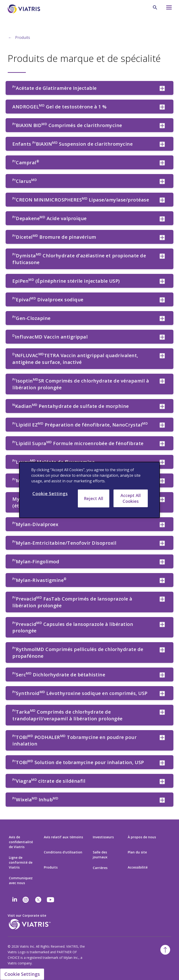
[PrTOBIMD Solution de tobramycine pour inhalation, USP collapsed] (162, 763)
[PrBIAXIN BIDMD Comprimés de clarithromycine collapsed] (162, 126)
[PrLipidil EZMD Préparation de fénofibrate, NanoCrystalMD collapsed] (162, 425)
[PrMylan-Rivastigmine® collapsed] (162, 581)
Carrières (100, 868)
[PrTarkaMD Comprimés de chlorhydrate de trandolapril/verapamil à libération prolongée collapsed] (162, 712)
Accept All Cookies (131, 498)
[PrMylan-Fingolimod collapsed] (162, 562)
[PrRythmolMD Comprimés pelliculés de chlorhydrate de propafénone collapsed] (162, 650)
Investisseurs (103, 837)
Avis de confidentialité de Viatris (21, 842)
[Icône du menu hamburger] (167, 9)
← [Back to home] (10, 37)
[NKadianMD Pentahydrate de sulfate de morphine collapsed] (162, 406)
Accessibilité (138, 867)
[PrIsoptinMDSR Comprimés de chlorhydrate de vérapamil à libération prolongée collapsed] (162, 381)
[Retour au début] (165, 950)
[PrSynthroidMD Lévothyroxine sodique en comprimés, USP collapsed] (162, 694)
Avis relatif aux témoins (63, 837)
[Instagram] (26, 900)
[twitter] (38, 900)
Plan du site (137, 852)
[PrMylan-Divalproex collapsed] (162, 525)
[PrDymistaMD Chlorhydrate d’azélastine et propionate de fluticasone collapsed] (162, 256)
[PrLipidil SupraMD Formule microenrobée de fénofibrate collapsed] (162, 444)
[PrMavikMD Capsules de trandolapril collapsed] (162, 481)
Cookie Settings (22, 974)
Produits (23, 37)
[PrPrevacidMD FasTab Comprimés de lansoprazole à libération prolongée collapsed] (162, 599)
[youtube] (51, 900)
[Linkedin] (15, 900)
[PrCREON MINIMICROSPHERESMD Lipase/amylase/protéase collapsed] (162, 200)
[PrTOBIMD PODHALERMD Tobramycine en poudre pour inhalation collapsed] (162, 738)
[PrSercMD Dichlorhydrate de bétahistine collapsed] (162, 675)
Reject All (94, 498)
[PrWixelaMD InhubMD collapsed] (162, 800)
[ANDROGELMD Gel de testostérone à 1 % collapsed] (162, 107)
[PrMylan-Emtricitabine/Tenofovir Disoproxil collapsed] (162, 543)
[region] (89, 490)
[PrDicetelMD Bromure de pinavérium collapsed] (162, 238)
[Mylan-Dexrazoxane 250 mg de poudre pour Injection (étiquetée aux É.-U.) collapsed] (162, 500)
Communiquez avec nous (21, 880)
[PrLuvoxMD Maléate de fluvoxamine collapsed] (162, 462)
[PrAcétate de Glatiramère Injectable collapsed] (162, 88)
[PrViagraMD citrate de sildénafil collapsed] (162, 782)
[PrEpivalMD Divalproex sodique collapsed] (162, 300)
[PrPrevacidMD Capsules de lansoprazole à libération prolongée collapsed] (162, 624)
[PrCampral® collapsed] (162, 163)
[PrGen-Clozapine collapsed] (162, 319)
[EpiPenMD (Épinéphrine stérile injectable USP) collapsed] (162, 281)
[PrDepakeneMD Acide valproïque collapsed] (162, 219)
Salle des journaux (100, 855)
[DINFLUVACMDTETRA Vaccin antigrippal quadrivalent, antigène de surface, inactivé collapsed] (162, 356)
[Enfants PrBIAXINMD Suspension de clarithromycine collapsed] (162, 144)
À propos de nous (142, 837)
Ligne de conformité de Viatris (21, 862)
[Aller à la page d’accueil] (25, 9)
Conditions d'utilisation (63, 852)
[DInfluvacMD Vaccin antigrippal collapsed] (162, 337)
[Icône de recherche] (155, 7)
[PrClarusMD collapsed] (162, 181)
